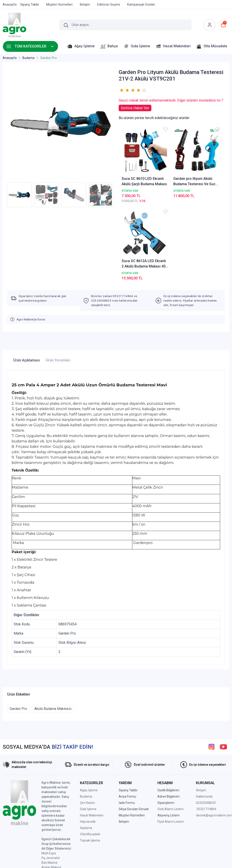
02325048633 (206, 726)
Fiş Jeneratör (51, 781)
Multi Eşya (49, 776)
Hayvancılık (88, 744)
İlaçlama (86, 751)
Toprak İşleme (90, 763)
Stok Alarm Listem (171, 732)
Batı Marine (49, 785)
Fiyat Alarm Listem (171, 744)
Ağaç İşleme (89, 713)
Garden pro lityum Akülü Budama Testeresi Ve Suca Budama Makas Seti (172, 165)
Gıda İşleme (88, 732)
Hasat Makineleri (92, 738)
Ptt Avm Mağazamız (56, 818)
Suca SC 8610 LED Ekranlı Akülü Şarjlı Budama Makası (136, 165)
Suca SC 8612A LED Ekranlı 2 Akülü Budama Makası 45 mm (204, 165)
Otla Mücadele (90, 757)
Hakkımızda (204, 719)
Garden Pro (18, 632)
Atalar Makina (51, 790)
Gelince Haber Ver (135, 108)
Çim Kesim (87, 726)
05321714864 (206, 732)
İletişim (201, 713)
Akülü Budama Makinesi (53, 632)
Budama (86, 719)
